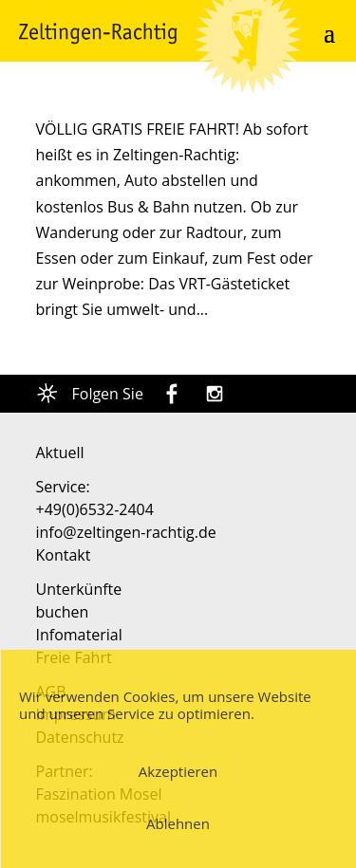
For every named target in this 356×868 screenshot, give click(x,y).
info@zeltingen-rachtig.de (126, 532)
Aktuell (60, 452)
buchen (63, 612)
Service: (63, 487)
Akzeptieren (178, 771)
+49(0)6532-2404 (95, 509)
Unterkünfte (79, 589)
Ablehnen (178, 823)
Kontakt (64, 555)
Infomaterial (79, 635)
